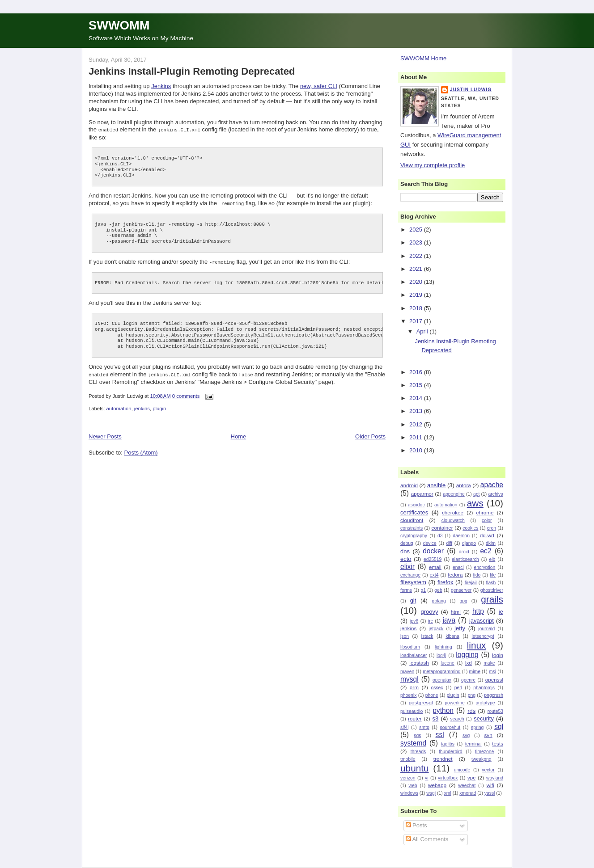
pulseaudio (412, 711)
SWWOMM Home (423, 58)
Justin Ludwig (471, 90)
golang (439, 601)
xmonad (468, 793)
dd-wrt (487, 535)
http (478, 611)
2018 (417, 308)
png (472, 695)
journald (486, 629)
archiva (496, 494)
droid (464, 552)
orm (414, 687)
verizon (408, 778)
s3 (436, 718)
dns (405, 551)
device (430, 543)
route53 (495, 711)
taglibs (448, 744)
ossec (437, 688)
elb (492, 559)
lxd (469, 663)
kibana (452, 636)
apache (492, 485)
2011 (417, 437)
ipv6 (414, 621)
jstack (427, 636)
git (413, 600)
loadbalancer (414, 655)
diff (449, 543)
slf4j (404, 727)
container (442, 528)
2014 (417, 398)
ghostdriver (492, 590)
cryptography (414, 536)
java (449, 620)
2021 (417, 269)
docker (433, 551)
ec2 (486, 551)
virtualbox (448, 778)
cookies (470, 528)
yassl (490, 793)
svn (488, 735)
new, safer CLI (319, 86)
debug (407, 543)
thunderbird (451, 752)
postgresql (421, 702)
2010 (417, 450)
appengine (454, 494)
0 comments (186, 395)
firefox (445, 582)
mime (475, 672)
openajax (442, 680)
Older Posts (370, 435)
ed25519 (433, 559)
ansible (436, 485)
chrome (485, 512)
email (435, 567)
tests (498, 744)
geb (438, 590)
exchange (410, 575)
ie (501, 612)
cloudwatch (453, 520)
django (469, 543)
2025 (417, 230)
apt (476, 494)
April (423, 331)
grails (492, 599)
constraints (412, 528)
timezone (484, 752)
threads (418, 752)
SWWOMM (119, 25)
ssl (440, 735)
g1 (423, 590)
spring (477, 727)
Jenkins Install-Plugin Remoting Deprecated (192, 71)
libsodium (410, 647)
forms (406, 590)
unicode (462, 770)
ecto (406, 559)
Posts (416, 825)
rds (471, 711)
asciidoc (416, 505)
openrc (468, 680)
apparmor (422, 494)
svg (466, 735)
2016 (417, 372)
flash (491, 583)
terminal (473, 744)
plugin (159, 407)
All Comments (427, 839)
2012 (417, 424)
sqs (417, 735)
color (487, 520)
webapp (437, 785)
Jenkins (161, 86)
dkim (491, 543)
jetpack (436, 629)
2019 (417, 295)
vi (427, 778)
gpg (463, 601)
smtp (424, 727)
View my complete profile (433, 165)
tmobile (408, 759)
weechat (467, 786)
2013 (417, 411)
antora (464, 485)
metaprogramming (441, 672)
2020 (417, 282)
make (489, 663)
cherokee (453, 512)
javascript (482, 621)
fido (477, 575)
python (443, 710)
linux (477, 645)
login (498, 655)
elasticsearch (465, 559)
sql (499, 727)
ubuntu (415, 768)
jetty (460, 628)
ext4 (434, 575)
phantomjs (484, 688)
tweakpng (481, 759)
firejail (471, 583)
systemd (413, 743)
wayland (495, 778)
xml (448, 793)
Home (239, 435)
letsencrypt (483, 636)
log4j (441, 655)
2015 (417, 385)
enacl (458, 567)
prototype (485, 703)
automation (119, 407)
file (493, 575)
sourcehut (450, 727)
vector (488, 770)
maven (407, 672)
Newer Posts (105, 435)
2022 (417, 256)
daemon (461, 536)
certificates (414, 512)
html (456, 612)
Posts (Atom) (141, 451)
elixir (407, 567)
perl (458, 688)
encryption (484, 567)
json (405, 636)
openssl (494, 680)
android (409, 485)
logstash (419, 663)
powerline (454, 703)
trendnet (443, 759)
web (413, 786)
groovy (429, 612)
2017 (417, 321)
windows (409, 793)
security (484, 718)
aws (475, 503)
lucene (448, 663)
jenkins (142, 407)
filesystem (413, 582)
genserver (461, 590)
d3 (440, 536)
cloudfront (412, 520)
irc (431, 621)
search (457, 719)
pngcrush (494, 695)
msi (492, 672)
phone (432, 695)
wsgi (431, 793)
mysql (409, 679)
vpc (471, 777)
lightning (443, 647)
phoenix (408, 695)
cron (492, 528)
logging (467, 655)
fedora (455, 575)
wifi (490, 785)
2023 (417, 242)
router (415, 718)
